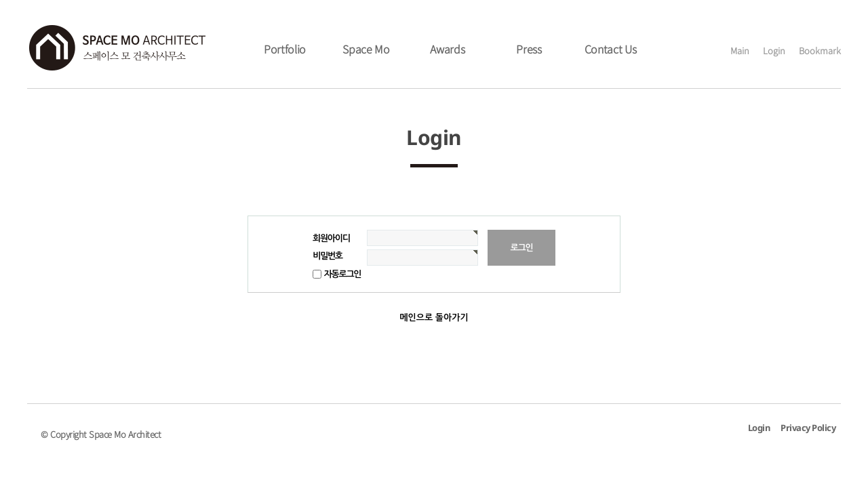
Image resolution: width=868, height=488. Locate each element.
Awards (447, 49)
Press (529, 49)
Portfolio (285, 49)
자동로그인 (343, 274)
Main (740, 50)
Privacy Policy (808, 429)
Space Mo (366, 49)
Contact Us (611, 49)
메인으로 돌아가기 (434, 318)
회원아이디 (331, 238)
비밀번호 (328, 256)
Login (774, 50)
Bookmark (820, 50)
